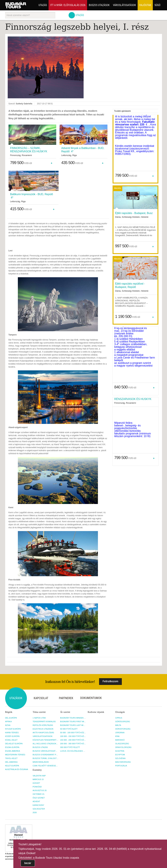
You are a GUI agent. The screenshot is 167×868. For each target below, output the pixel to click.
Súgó (157, 5)
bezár (28, 863)
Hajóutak (145, 5)
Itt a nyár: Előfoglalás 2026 (68, 5)
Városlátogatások (124, 5)
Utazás (43, 5)
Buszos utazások (99, 5)
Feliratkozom (110, 681)
